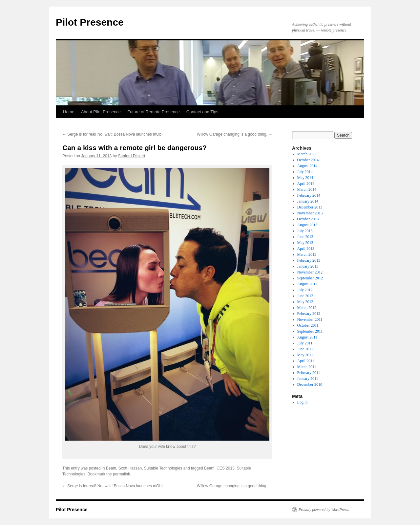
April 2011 (306, 361)
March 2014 (307, 189)
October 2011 (308, 325)
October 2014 (308, 160)
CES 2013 (226, 468)
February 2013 (309, 260)
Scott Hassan (130, 468)
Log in (303, 402)
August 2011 (307, 337)
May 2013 (305, 243)
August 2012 (307, 284)
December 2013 (310, 207)
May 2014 (305, 178)
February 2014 (309, 195)
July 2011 (305, 343)
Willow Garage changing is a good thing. (235, 134)
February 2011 (309, 373)
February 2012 (309, 314)
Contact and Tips (202, 112)
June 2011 (305, 349)
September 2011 (310, 331)
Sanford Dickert (132, 156)
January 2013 (308, 266)
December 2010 (310, 384)
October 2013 (308, 219)
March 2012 (307, 308)
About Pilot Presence (101, 112)
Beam (111, 468)
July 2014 (305, 172)
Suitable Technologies (163, 468)
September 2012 (310, 278)
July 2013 (305, 231)
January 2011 (308, 379)
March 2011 (307, 367)
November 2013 (310, 213)
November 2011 (310, 319)
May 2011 (305, 355)
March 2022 (307, 154)
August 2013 (307, 225)
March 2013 (307, 254)
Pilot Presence (90, 22)
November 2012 (310, 272)
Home (69, 112)
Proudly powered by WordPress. (324, 510)
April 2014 (306, 184)
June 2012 (305, 296)
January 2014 (308, 201)
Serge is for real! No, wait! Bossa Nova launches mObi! (113, 134)
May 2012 (305, 302)
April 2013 (306, 249)
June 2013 (305, 237)
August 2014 (307, 166)
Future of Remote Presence (154, 112)
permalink (121, 474)
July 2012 (305, 290)
